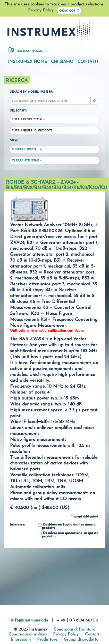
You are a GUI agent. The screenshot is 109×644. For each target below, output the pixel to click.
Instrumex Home (27, 62)
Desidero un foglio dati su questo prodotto (67, 526)
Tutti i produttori (27, 120)
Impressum (21, 640)
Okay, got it (69, 11)
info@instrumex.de (30, 620)
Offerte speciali (27, 150)
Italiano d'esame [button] (26, 50)
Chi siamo (62, 62)
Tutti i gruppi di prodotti (33, 131)
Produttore (47, 640)
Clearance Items (27, 161)
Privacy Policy (41, 10)
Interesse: (17, 525)
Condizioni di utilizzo (28, 634)
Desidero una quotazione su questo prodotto (68, 535)
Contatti (88, 62)
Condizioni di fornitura (74, 630)
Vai (95, 101)
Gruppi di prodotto (81, 640)
